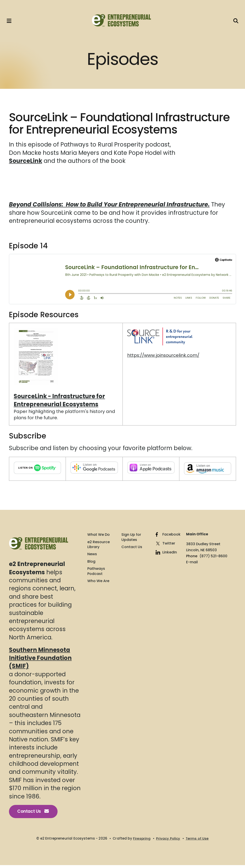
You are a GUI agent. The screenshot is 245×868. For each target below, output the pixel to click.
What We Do (99, 537)
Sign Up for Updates (131, 540)
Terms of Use (197, 841)
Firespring (142, 841)
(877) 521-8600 (213, 558)
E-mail (192, 565)
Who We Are (98, 583)
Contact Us (34, 814)
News (92, 557)
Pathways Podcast (96, 574)
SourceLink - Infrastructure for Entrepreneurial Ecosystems (60, 402)
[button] (10, 22)
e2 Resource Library (99, 547)
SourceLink (26, 163)
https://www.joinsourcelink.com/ (164, 357)
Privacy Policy (168, 841)
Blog (91, 564)
